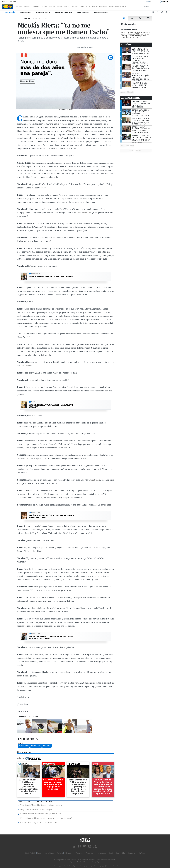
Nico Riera (47, 746)
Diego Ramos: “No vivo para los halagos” (37, 809)
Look (111, 853)
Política (20, 7)
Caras (39, 853)
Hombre (69, 853)
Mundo (49, 7)
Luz (118, 853)
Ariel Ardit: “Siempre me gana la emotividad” (51, 277)
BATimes (142, 853)
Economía (40, 7)
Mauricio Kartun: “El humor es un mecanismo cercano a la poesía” (51, 638)
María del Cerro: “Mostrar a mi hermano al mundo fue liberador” (46, 818)
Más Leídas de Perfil (130, 98)
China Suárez (94, 480)
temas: (21, 743)
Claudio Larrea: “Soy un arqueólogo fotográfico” (40, 822)
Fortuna (60, 853)
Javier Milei (26, 12)
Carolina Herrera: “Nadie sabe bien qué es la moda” (41, 814)
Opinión (75, 7)
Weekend (79, 853)
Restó (93, 7)
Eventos (85, 7)
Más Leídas (126, 45)
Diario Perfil (29, 853)
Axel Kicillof (83, 12)
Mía (124, 853)
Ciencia (67, 7)
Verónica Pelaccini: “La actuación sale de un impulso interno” (51, 517)
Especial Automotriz (114, 7)
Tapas (100, 7)
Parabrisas (90, 853)
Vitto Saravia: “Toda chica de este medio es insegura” (41, 805)
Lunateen (132, 853)
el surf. (39, 145)
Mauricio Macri (101, 12)
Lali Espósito (27, 366)
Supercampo (101, 853)
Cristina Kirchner (64, 12)
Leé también (36, 274)
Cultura (58, 7)
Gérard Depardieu (83, 213)
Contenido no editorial (136, 7)
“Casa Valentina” (75, 131)
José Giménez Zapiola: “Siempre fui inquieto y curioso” (51, 406)
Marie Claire (49, 853)
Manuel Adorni (43, 12)
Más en (29, 758)
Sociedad (29, 7)
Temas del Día (9, 12)
